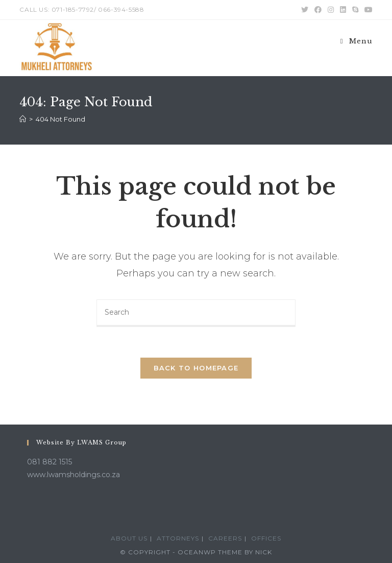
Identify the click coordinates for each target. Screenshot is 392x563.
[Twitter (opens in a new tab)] (305, 10)
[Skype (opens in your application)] (355, 10)
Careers (225, 538)
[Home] (23, 119)
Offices (266, 538)
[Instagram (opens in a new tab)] (331, 10)
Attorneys (178, 538)
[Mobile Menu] (357, 41)
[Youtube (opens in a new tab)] (367, 10)
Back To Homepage (196, 368)
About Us (129, 538)
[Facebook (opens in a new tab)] (318, 10)
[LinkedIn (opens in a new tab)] (343, 10)
